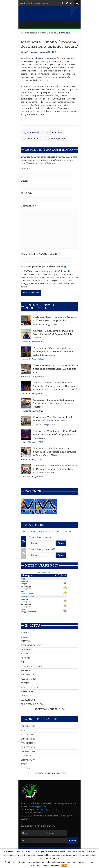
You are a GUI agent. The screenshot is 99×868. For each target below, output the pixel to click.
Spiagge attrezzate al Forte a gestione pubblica (55, 319)
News (43, 33)
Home (34, 33)
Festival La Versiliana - (47, 431)
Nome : (26, 168)
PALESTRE (25, 683)
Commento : (29, 206)
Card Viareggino (50, 532)
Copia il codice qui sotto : (41, 254)
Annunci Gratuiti (42, 719)
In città (33, 626)
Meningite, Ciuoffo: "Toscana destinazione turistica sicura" (49, 44)
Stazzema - (40, 417)
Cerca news (28, 532)
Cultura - (39, 331)
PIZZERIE (25, 654)
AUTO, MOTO (27, 735)
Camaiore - (40, 400)
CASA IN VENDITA (28, 743)
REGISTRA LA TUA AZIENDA (49, 709)
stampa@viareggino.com (46, 810)
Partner (33, 491)
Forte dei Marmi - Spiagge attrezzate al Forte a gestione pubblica (29, 3)
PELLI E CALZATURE (29, 679)
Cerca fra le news (54, 132)
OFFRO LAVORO (28, 760)
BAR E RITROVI (27, 670)
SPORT (24, 764)
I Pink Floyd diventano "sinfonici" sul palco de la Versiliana (55, 435)
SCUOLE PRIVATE (28, 700)
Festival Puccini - (44, 383)
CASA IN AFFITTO (28, 739)
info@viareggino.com (37, 806)
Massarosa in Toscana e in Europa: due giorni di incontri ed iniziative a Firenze (55, 469)
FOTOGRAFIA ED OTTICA (31, 666)
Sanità (53, 33)
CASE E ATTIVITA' (28, 747)
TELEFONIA (26, 768)
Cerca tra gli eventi (42, 549)
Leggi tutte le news (32, 132)
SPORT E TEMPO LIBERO (31, 687)
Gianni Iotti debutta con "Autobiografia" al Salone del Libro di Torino (55, 334)
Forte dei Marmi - (44, 317)
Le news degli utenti (55, 138)
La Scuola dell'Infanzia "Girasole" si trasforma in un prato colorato (54, 403)
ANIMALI (24, 730)
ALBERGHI (25, 633)
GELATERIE (25, 649)
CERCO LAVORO (28, 751)
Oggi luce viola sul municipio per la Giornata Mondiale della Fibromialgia (54, 352)
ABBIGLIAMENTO (28, 675)
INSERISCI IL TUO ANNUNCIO (50, 773)
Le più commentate (32, 138)
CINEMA (24, 637)
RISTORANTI (26, 658)
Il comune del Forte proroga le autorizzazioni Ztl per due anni (56, 369)
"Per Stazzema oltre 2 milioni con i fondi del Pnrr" (53, 419)
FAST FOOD (26, 696)
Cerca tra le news (40, 537)
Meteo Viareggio (42, 566)
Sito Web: (26, 193)
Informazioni (54, 866)
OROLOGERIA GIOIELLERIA (32, 704)
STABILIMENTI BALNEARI (31, 645)
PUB (23, 662)
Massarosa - (41, 466)
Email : (25, 181)
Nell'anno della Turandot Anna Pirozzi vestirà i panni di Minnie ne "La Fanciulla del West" (56, 386)
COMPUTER (26, 756)
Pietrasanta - (41, 348)
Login (67, 532)
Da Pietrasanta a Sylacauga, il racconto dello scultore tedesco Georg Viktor (55, 452)
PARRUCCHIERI (27, 691)
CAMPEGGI (25, 641)
